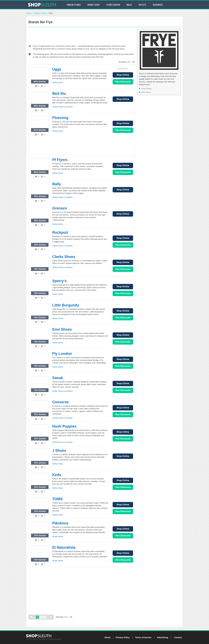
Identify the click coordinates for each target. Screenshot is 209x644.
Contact (178, 637)
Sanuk (58, 378)
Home (29, 13)
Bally (57, 184)
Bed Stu (59, 93)
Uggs (57, 69)
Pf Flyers (60, 160)
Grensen (60, 208)
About (107, 637)
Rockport (60, 232)
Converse (61, 402)
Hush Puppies (64, 426)
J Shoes (59, 450)
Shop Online (123, 75)
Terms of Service (143, 637)
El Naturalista (64, 547)
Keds (57, 475)
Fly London (62, 354)
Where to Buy (94, 5)
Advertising (162, 637)
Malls (129, 5)
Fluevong (60, 118)
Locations (69, 107)
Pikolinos (60, 523)
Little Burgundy (66, 305)
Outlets (142, 5)
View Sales (123, 82)
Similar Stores (74, 5)
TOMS (57, 499)
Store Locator (113, 5)
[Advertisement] (82, 35)
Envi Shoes (62, 329)
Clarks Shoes (64, 257)
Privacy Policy (123, 637)
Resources (158, 5)
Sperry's (59, 281)
